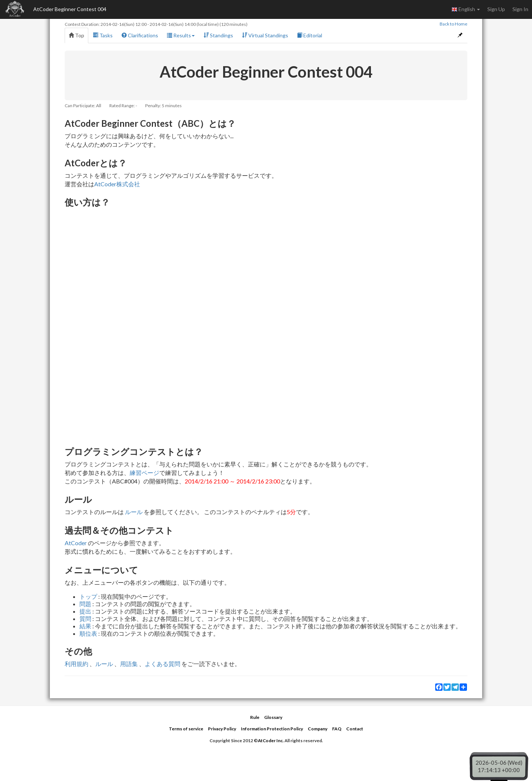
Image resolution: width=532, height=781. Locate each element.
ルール (134, 512)
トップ (88, 596)
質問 (85, 619)
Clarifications (140, 35)
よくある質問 (163, 664)
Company (318, 729)
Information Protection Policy (272, 729)
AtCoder (76, 543)
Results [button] (181, 35)
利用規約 (76, 664)
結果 (85, 626)
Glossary (273, 717)
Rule (255, 717)
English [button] (466, 9)
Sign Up (496, 9)
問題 (85, 604)
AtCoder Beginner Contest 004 (70, 9)
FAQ (337, 729)
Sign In (520, 9)
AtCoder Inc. (271, 741)
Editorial (310, 35)
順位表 (88, 633)
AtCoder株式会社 (117, 184)
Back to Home (453, 24)
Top (76, 35)
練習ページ (144, 473)
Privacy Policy (222, 729)
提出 (85, 611)
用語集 (129, 664)
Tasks (103, 35)
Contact (355, 729)
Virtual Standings (265, 35)
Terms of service (186, 729)
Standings (218, 35)
